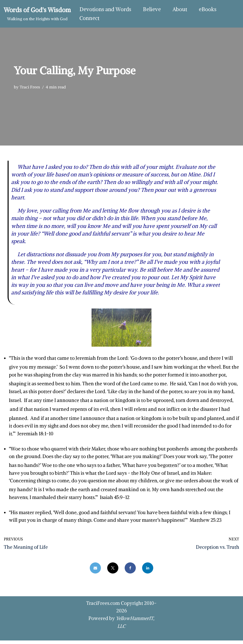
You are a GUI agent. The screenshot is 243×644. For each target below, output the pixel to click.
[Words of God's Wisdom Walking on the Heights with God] (37, 14)
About (180, 9)
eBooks (208, 9)
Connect (90, 18)
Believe (152, 9)
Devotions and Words (105, 9)
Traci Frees (30, 87)
